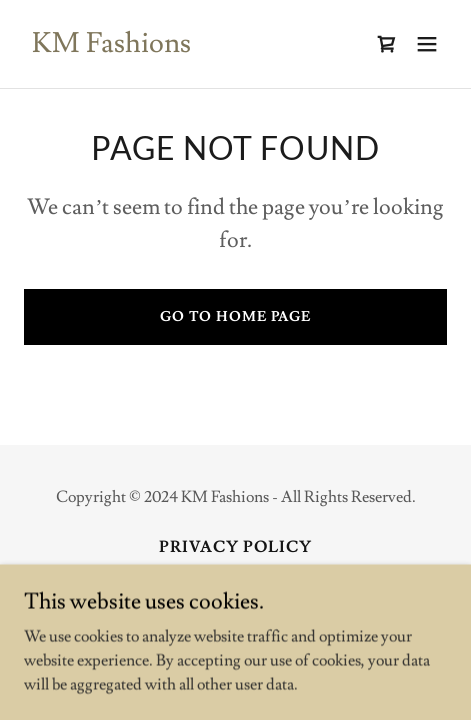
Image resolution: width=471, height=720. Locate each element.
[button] (427, 44)
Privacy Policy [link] (235, 547)
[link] (111, 47)
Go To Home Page (235, 317)
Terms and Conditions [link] (235, 575)
